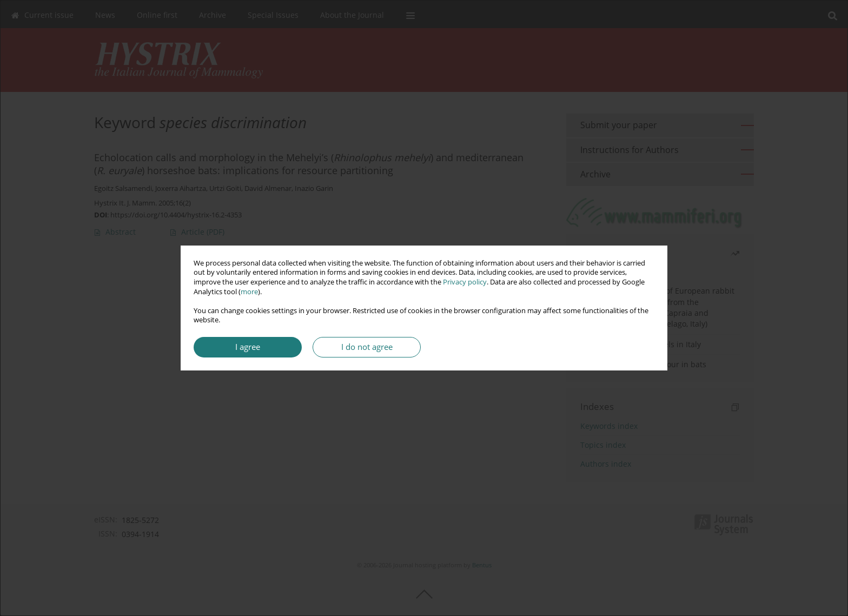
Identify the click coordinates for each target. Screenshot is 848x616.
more (249, 292)
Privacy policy (465, 282)
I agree (248, 347)
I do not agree (367, 347)
